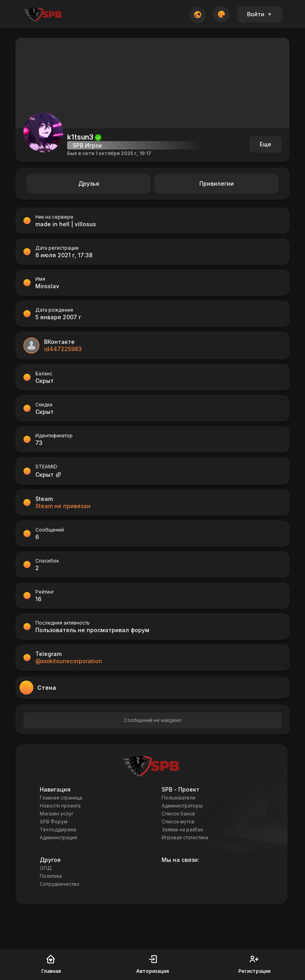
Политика (51, 876)
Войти (260, 14)
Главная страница (61, 798)
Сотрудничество (60, 884)
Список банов (178, 814)
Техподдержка (58, 830)
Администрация (58, 837)
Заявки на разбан (182, 830)
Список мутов (178, 822)
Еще (265, 144)
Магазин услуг (57, 814)
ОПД (46, 868)
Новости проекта (60, 806)
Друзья (89, 183)
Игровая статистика (185, 837)
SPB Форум (54, 822)
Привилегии (217, 183)
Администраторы (182, 806)
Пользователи (179, 798)
